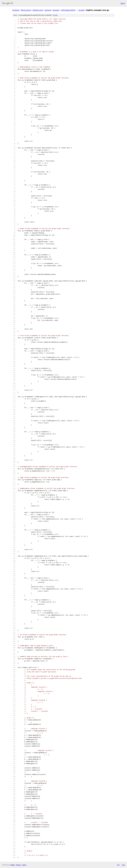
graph (82, 10)
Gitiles (13, 865)
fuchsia (16, 10)
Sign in (123, 3)
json (123, 865)
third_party (26, 10)
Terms (24, 865)
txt (118, 865)
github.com (38, 10)
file (55, 15)
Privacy (18, 865)
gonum (48, 10)
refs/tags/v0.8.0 (68, 10)
